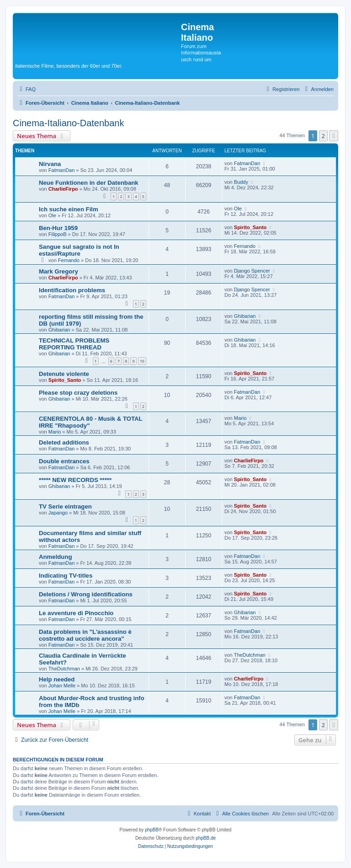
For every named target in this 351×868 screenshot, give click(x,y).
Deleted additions (64, 442)
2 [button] (323, 136)
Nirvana (50, 164)
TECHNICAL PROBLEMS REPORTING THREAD (74, 344)
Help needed (57, 679)
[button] (334, 136)
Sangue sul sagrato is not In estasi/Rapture (79, 250)
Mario (55, 432)
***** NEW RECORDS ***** (75, 480)
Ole (52, 215)
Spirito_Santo (250, 227)
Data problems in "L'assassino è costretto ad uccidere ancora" (85, 635)
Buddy (241, 182)
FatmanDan (61, 170)
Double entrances (64, 461)
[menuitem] (27, 89)
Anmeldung (56, 557)
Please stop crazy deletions (78, 393)
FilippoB (58, 234)
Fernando (69, 260)
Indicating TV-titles (66, 576)
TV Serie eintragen (65, 506)
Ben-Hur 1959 (58, 228)
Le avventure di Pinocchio (76, 613)
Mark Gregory (58, 271)
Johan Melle (62, 686)
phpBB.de (206, 838)
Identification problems (72, 290)
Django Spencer (252, 271)
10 (142, 361)
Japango (58, 513)
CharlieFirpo (63, 189)
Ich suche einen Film (69, 209)
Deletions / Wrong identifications (86, 594)
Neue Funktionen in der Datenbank (89, 183)
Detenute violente (64, 374)
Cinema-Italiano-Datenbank (68, 123)
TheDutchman (64, 669)
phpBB (152, 830)
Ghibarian (59, 330)
